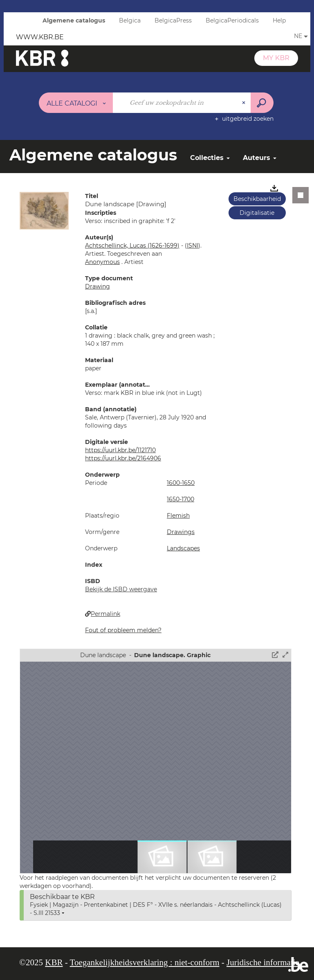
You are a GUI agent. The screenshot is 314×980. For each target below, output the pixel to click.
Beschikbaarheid (257, 199)
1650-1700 (181, 499)
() (193, 246)
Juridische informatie (263, 962)
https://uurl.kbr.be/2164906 (123, 458)
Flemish (178, 516)
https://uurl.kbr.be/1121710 (120, 450)
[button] (44, 210)
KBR (54, 962)
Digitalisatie (257, 213)
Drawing (98, 286)
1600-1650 (181, 483)
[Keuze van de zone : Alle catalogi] (76, 103)
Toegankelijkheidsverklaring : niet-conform (145, 962)
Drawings (181, 532)
